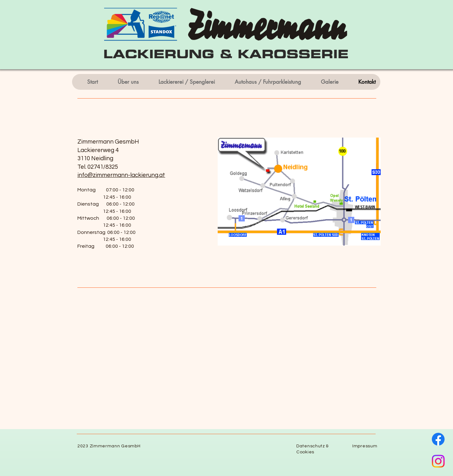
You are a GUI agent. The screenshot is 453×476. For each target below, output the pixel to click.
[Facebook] (438, 439)
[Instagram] (438, 461)
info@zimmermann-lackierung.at (121, 175)
